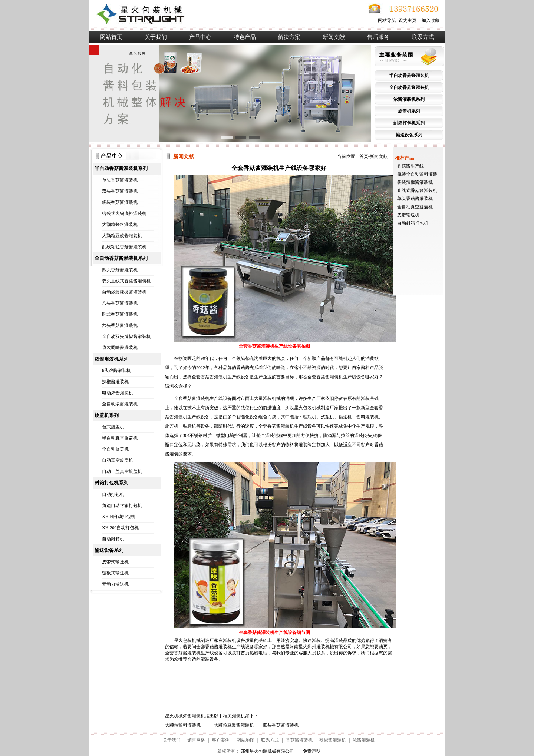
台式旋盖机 (113, 427)
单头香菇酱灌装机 (120, 180)
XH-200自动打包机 (120, 528)
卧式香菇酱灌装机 (120, 314)
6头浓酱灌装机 (116, 371)
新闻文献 (334, 37)
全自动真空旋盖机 (415, 207)
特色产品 (245, 37)
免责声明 (312, 751)
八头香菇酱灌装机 (120, 303)
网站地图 (245, 740)
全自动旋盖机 (115, 449)
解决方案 (289, 37)
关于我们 (156, 37)
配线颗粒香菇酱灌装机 (124, 247)
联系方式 (423, 37)
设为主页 (408, 20)
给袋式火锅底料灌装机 (124, 213)
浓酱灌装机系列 (409, 99)
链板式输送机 (115, 573)
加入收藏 (431, 20)
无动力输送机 (115, 584)
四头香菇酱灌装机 (120, 270)
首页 (364, 156)
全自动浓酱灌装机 (120, 404)
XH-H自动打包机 (119, 517)
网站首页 (111, 37)
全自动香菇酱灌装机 (409, 87)
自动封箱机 (113, 539)
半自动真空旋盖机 (120, 438)
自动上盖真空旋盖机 (122, 471)
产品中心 (200, 37)
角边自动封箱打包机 (122, 505)
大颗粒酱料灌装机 (120, 225)
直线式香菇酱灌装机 (417, 190)
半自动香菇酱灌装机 (409, 76)
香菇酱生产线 (411, 166)
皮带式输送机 (115, 562)
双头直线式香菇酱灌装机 (126, 281)
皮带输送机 (408, 215)
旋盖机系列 (409, 111)
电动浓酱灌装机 (118, 393)
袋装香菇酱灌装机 (120, 202)
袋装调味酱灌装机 (120, 348)
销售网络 (196, 740)
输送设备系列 (409, 135)
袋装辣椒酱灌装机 (415, 182)
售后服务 (378, 37)
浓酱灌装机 (364, 740)
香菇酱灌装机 (299, 740)
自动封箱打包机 (413, 223)
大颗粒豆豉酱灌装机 (122, 236)
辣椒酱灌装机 (115, 382)
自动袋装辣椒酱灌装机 (124, 292)
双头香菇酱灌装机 (120, 191)
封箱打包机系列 (409, 123)
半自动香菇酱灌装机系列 (121, 168)
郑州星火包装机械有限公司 (267, 751)
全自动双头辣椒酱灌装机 (126, 336)
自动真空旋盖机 (118, 460)
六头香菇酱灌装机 (120, 325)
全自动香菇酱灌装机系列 (121, 258)
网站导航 (387, 20)
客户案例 (221, 740)
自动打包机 (113, 494)
